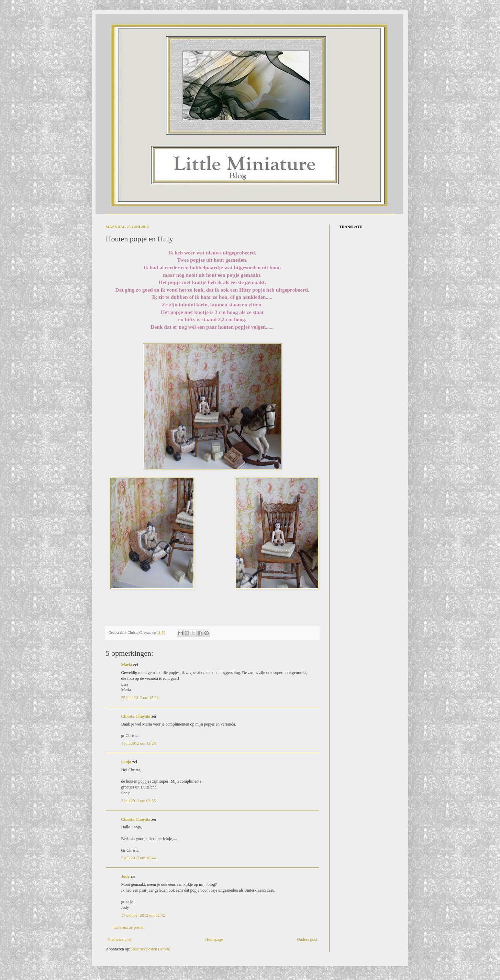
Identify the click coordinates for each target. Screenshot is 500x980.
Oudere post (307, 939)
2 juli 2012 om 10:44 (139, 858)
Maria (127, 665)
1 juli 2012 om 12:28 (139, 743)
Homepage (214, 939)
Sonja (126, 762)
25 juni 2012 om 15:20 (140, 698)
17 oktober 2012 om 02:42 (143, 915)
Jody (126, 876)
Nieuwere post (120, 939)
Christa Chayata (136, 716)
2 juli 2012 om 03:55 (139, 801)
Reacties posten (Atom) (151, 949)
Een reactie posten (130, 927)
